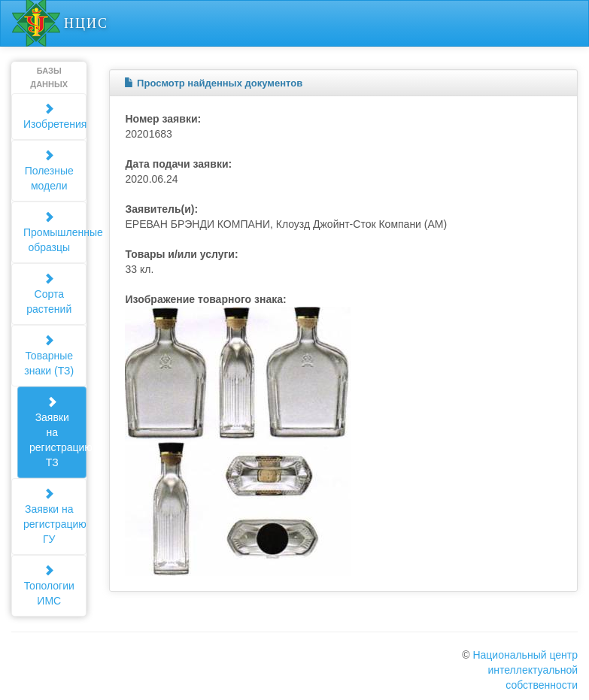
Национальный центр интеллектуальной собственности (525, 670)
